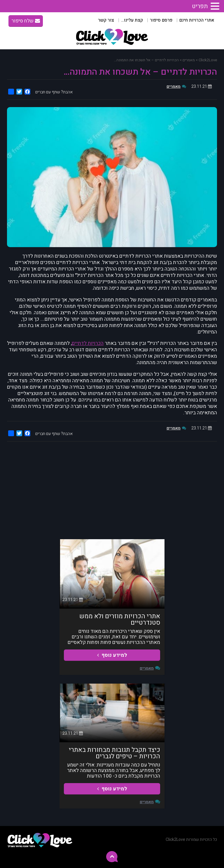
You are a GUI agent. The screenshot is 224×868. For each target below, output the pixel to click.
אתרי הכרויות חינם (197, 20)
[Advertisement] (112, 490)
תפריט (200, 6)
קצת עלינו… (132, 20)
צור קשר (106, 20)
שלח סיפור (26, 21)
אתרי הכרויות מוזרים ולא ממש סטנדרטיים (120, 619)
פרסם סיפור (161, 20)
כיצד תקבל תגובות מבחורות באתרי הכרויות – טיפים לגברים (114, 753)
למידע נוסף (112, 655)
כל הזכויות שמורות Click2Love (191, 840)
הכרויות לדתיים (88, 343)
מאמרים (174, 87)
